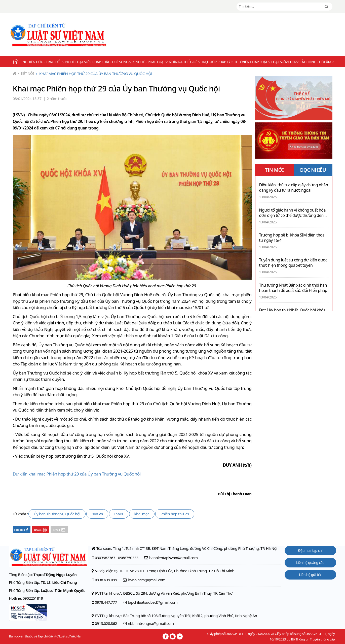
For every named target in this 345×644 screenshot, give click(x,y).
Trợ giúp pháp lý (217, 62)
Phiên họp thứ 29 (175, 514)
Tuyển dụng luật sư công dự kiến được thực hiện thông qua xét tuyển (293, 263)
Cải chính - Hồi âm (317, 62)
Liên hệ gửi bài (310, 575)
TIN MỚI (274, 170)
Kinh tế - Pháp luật (150, 62)
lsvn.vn (97, 514)
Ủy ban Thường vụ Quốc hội (57, 514)
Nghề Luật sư (78, 62)
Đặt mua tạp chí (310, 550)
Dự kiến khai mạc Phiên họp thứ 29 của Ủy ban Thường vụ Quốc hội (77, 474)
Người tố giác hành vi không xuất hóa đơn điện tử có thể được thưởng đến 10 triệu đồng (292, 213)
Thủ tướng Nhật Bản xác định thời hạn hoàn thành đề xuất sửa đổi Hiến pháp (293, 288)
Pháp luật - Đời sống (112, 62)
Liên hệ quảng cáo (310, 563)
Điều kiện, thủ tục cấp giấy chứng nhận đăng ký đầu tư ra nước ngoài (294, 188)
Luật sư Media (285, 62)
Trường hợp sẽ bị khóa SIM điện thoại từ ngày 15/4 (292, 238)
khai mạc (142, 514)
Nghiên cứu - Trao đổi (43, 62)
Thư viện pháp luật (252, 62)
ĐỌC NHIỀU (313, 170)
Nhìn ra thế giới (184, 62)
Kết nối (26, 73)
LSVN (119, 514)
